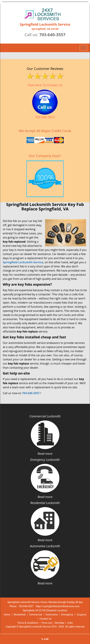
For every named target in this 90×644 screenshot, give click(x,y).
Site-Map (59, 623)
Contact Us (46, 619)
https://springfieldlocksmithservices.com (58, 606)
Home (7, 615)
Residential (20, 615)
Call (45, 639)
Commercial (36, 615)
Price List (47, 623)
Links (70, 623)
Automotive (52, 615)
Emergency (67, 615)
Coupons (82, 615)
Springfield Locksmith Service (23, 262)
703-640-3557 (52, 35)
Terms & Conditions (28, 623)
